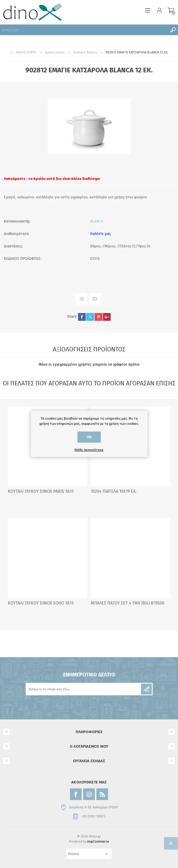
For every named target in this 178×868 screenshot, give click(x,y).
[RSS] (102, 794)
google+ (107, 317)
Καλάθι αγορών (171, 10)
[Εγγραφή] (84, 689)
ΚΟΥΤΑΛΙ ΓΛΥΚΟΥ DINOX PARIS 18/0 (41, 491)
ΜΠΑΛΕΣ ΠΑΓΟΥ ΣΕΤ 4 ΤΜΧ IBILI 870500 (127, 603)
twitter (90, 317)
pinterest (98, 317)
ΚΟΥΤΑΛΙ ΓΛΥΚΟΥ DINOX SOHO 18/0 (41, 603)
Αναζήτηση (173, 30)
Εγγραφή (146, 689)
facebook (82, 317)
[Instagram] (89, 794)
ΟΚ (89, 437)
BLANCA (97, 221)
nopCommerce (98, 841)
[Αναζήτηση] (84, 30)
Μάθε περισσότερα (89, 450)
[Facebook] (76, 794)
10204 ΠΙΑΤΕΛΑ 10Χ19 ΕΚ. (114, 491)
